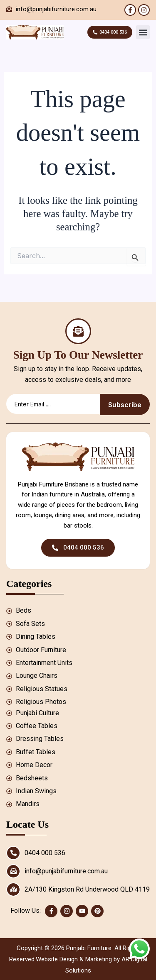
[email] (53, 404)
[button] (143, 32)
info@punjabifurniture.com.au (66, 871)
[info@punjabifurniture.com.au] (13, 871)
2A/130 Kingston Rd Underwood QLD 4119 (87, 889)
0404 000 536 (45, 853)
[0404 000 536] (13, 853)
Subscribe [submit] (125, 405)
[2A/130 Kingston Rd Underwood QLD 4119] (13, 890)
